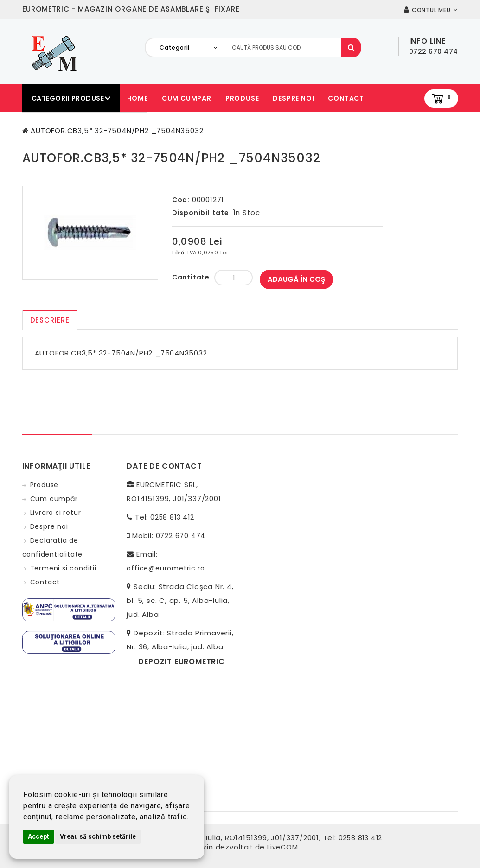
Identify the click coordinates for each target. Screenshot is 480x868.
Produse (242, 98)
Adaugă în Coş (296, 279)
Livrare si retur (56, 513)
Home (138, 98)
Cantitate (191, 277)
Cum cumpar (187, 98)
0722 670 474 (181, 536)
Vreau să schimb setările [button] (98, 836)
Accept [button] (38, 836)
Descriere (50, 320)
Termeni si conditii (63, 568)
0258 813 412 (172, 517)
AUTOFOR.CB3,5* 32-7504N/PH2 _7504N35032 (117, 130)
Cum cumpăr (54, 499)
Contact (346, 98)
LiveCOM (283, 847)
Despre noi (293, 98)
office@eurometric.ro (166, 568)
